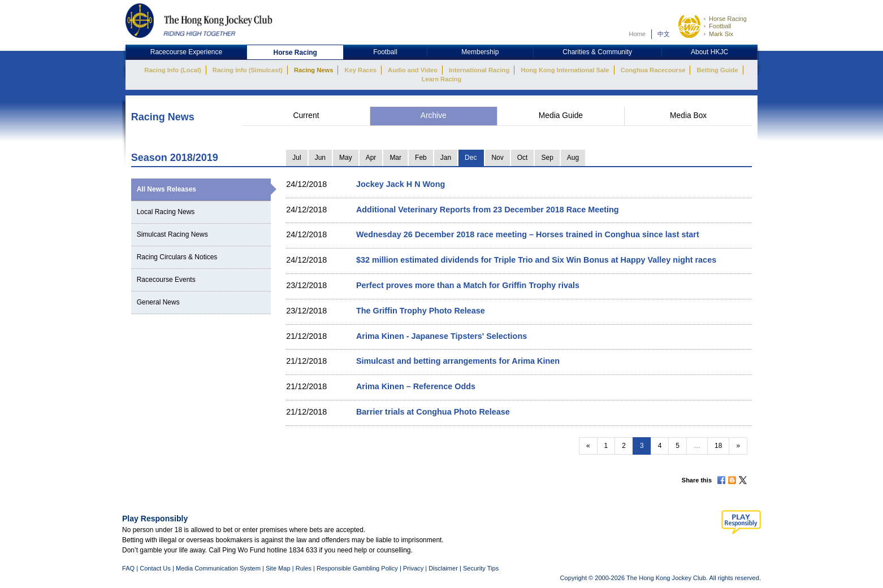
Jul (297, 158)
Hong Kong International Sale (565, 70)
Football (720, 26)
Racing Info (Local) (172, 70)
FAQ (128, 568)
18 (718, 446)
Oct (523, 158)
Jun (320, 158)
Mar (395, 158)
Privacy (413, 568)
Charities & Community (597, 52)
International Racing (479, 70)
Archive (434, 116)
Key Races (361, 70)
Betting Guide (717, 70)
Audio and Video (413, 70)
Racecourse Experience (186, 52)
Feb (421, 158)
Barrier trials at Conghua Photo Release (433, 412)
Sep (547, 158)
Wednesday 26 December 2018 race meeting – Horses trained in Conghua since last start (528, 234)
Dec (471, 158)
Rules (304, 568)
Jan (446, 158)
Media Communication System (218, 568)
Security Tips (481, 568)
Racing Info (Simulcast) (248, 70)
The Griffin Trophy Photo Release (421, 311)
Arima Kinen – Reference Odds (416, 386)
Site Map (278, 568)
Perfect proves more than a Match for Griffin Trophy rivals (468, 285)
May (346, 158)
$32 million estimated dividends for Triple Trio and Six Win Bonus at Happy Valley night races (536, 260)
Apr (371, 158)
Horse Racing (728, 19)
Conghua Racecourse (653, 70)
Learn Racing (442, 79)
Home (637, 34)
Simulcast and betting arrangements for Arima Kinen (458, 361)
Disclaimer (443, 568)
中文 (664, 34)
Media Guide (561, 116)
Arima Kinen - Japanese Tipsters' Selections (441, 336)
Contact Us (155, 568)
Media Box (688, 116)
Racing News (313, 70)
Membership (480, 52)
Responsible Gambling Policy (357, 568)
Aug (573, 158)
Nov (497, 158)
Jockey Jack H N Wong (401, 184)
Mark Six (721, 34)
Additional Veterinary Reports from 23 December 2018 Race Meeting (488, 210)
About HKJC (709, 52)
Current (306, 116)
